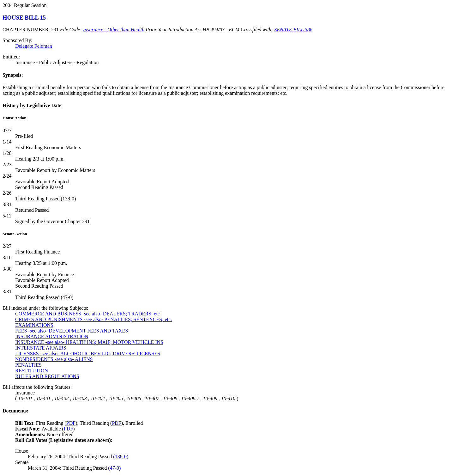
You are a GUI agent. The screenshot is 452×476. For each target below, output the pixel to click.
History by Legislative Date (32, 105)
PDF (71, 423)
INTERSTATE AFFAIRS (41, 348)
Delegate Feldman (34, 46)
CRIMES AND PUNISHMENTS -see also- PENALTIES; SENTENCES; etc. (93, 319)
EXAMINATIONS (34, 325)
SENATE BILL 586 (293, 30)
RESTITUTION (32, 371)
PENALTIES (28, 365)
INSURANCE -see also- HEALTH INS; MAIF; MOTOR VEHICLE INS (89, 342)
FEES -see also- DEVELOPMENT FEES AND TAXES (72, 331)
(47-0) (114, 468)
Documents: (15, 411)
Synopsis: (13, 75)
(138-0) (121, 457)
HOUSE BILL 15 (24, 18)
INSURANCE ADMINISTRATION (52, 336)
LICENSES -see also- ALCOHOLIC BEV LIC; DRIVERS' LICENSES (88, 354)
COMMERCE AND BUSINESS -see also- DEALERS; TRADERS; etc (87, 314)
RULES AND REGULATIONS (47, 376)
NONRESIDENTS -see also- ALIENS (54, 359)
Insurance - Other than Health (114, 30)
